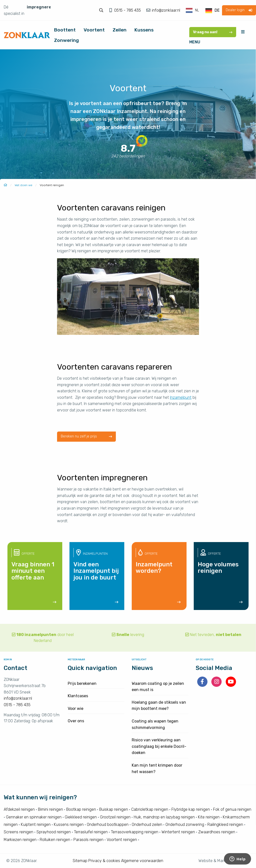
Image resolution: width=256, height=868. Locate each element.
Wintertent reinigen (178, 832)
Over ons (76, 721)
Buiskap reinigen (114, 809)
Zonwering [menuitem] (66, 40)
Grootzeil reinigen (115, 817)
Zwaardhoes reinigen (217, 832)
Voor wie (76, 709)
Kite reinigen (209, 817)
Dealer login (239, 10)
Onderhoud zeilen (147, 825)
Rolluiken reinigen (55, 840)
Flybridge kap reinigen (191, 809)
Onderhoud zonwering (185, 825)
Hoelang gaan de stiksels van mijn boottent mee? (159, 706)
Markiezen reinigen (20, 840)
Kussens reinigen (69, 825)
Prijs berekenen (82, 683)
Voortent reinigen (122, 840)
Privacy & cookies (104, 861)
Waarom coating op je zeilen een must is (158, 687)
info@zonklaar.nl (165, 10)
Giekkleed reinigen (81, 817)
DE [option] (217, 10)
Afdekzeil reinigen (19, 809)
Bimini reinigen (50, 809)
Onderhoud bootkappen (108, 825)
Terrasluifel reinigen (91, 832)
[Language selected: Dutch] (203, 10)
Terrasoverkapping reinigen (135, 832)
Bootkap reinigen (81, 809)
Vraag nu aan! (213, 32)
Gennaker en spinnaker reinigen (34, 817)
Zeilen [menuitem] (120, 30)
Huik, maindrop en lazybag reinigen (164, 817)
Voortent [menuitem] (94, 30)
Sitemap (80, 861)
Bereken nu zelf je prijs (86, 436)
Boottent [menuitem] (65, 30)
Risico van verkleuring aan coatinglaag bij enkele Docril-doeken (159, 746)
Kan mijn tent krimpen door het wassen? (157, 768)
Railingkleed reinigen (225, 825)
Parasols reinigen (88, 840)
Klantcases (78, 696)
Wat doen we (23, 185)
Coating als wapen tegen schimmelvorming (155, 724)
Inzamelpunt (181, 397)
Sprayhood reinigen (54, 832)
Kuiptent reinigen (36, 825)
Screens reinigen (18, 832)
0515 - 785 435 (128, 10)
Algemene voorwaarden (142, 861)
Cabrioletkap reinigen (150, 809)
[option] (212, 11)
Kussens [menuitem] (144, 30)
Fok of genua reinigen (232, 809)
